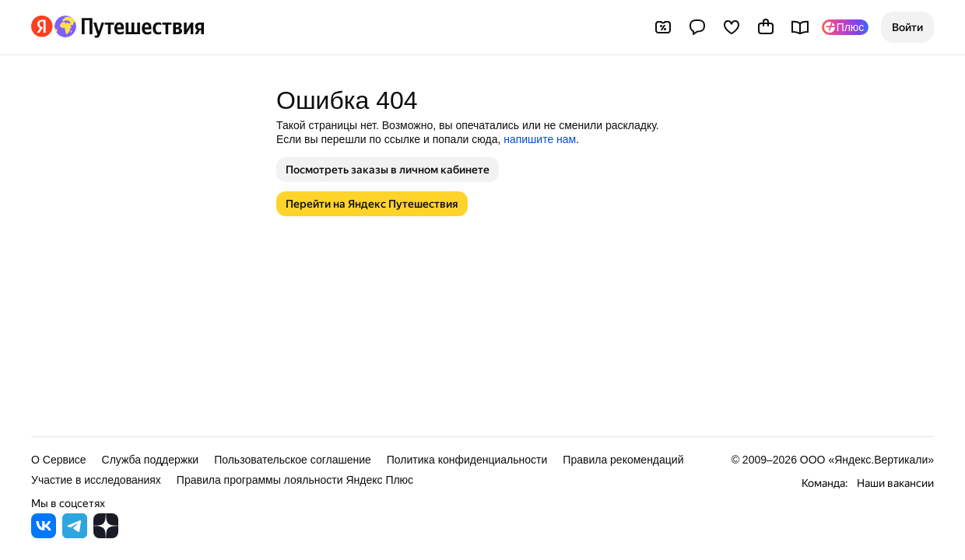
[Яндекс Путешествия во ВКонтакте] (44, 534)
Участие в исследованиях (96, 480)
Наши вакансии (895, 483)
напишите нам (540, 139)
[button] (907, 27)
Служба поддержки (151, 460)
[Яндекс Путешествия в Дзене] (106, 534)
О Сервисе (59, 460)
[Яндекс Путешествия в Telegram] (75, 534)
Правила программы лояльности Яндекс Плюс (295, 480)
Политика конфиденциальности (467, 460)
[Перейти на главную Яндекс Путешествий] (129, 26)
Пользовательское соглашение (293, 460)
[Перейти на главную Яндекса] (42, 26)
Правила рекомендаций (623, 460)
